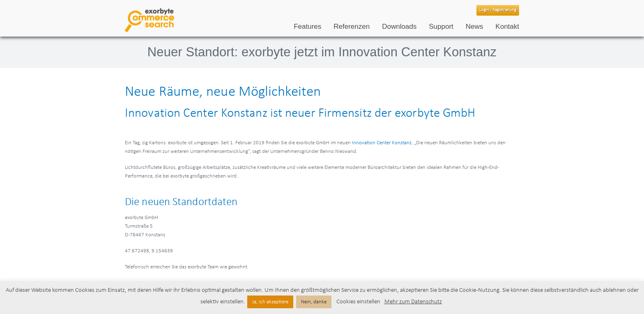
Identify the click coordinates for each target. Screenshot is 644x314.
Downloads (399, 27)
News (475, 27)
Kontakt (507, 27)
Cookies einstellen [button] (358, 302)
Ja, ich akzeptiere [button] (270, 302)
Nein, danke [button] (314, 302)
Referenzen (352, 27)
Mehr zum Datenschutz (413, 302)
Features (307, 27)
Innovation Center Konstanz (382, 143)
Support (441, 27)
